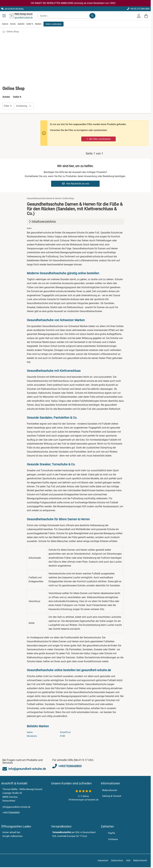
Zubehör (21, 24)
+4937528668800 (11, 813)
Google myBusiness (13, 836)
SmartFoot (65, 732)
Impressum (103, 859)
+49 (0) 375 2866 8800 (138, 9)
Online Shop (13, 32)
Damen (5, 24)
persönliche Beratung (12, 9)
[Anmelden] (139, 16)
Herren (13, 24)
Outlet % (30, 24)
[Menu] (4, 16)
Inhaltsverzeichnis (42, 222)
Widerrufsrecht (109, 790)
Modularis (32, 736)
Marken (38, 24)
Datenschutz (117, 859)
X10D (63, 736)
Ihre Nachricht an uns (76, 184)
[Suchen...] (92, 16)
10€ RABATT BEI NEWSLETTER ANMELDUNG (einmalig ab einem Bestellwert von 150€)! (73, 3)
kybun (30, 732)
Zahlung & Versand (112, 796)
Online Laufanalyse (54, 24)
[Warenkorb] (146, 16)
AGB (128, 859)
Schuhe (6, 97)
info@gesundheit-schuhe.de (16, 807)
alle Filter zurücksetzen (98, 139)
